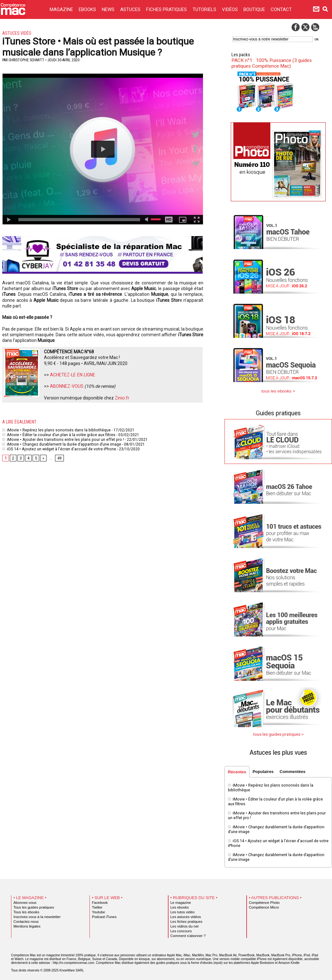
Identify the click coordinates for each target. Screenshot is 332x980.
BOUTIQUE (255, 9)
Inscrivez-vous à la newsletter (36, 913)
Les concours (180, 928)
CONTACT (281, 9)
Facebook (99, 899)
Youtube (98, 909)
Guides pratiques (278, 413)
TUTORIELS (205, 9)
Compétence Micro (263, 904)
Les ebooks (179, 904)
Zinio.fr (122, 398)
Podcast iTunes (104, 913)
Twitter (97, 904)
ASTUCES (131, 9)
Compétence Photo (263, 899)
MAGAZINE (62, 9)
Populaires (264, 771)
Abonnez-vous (24, 899)
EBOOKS (88, 9)
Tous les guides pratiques (33, 904)
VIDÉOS (231, 9)
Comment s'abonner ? (187, 932)
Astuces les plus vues (278, 752)
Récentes (237, 772)
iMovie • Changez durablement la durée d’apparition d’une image (61, 443)
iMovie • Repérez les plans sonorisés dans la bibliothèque (55, 430)
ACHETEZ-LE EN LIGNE (72, 375)
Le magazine (180, 899)
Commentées (294, 771)
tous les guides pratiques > (278, 734)
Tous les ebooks (26, 909)
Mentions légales (26, 923)
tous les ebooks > (278, 391)
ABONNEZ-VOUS (67, 386)
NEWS (109, 9)
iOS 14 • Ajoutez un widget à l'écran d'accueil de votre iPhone (58, 447)
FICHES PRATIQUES (167, 9)
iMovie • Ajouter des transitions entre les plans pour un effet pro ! (61, 439)
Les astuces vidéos (185, 913)
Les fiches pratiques (185, 918)
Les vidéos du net (184, 923)
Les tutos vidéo (182, 909)
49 (59, 457)
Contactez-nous (25, 918)
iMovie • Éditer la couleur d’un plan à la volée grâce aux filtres (58, 434)
